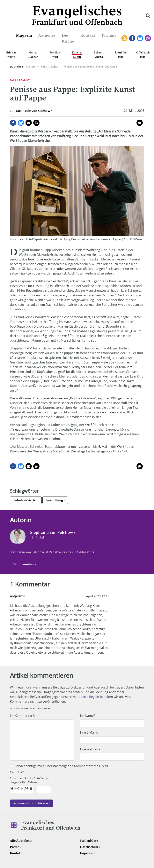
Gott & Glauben (33, 55)
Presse (15, 847)
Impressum (88, 853)
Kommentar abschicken (31, 803)
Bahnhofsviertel (25, 500)
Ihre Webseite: (91, 749)
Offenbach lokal (143, 55)
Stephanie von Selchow (33, 111)
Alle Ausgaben (20, 841)
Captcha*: (17, 772)
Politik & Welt (55, 55)
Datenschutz (89, 847)
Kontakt (88, 35)
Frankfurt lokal (121, 55)
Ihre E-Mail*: (89, 732)
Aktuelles (47, 35)
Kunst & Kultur (77, 55)
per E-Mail (29, 123)
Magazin (24, 35)
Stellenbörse (89, 841)
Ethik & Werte (11, 55)
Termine (109, 35)
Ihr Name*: (88, 716)
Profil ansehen (24, 564)
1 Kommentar (140, 123)
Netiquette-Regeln (86, 697)
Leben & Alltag (99, 55)
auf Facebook (13, 123)
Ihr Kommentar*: (22, 716)
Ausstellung (54, 500)
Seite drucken (36, 123)
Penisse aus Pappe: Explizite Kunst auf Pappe (90, 67)
